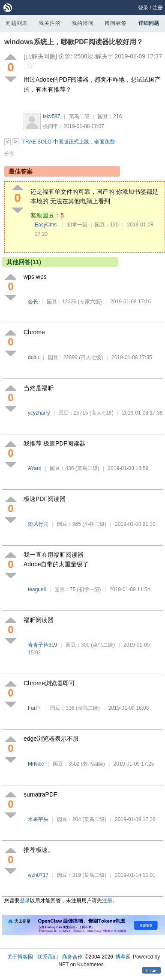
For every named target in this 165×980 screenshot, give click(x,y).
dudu (34, 357)
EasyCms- (46, 225)
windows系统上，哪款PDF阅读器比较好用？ (74, 42)
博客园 (123, 957)
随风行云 (38, 524)
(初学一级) (89, 589)
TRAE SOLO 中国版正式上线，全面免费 (69, 142)
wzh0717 (38, 875)
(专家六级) (90, 302)
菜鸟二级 (79, 116)
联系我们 (48, 957)
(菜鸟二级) (87, 468)
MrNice (36, 764)
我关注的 (50, 23)
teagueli (37, 589)
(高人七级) (91, 357)
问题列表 (17, 23)
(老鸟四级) (93, 764)
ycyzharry (39, 413)
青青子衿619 (42, 645)
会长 (33, 302)
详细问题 (149, 23)
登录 (143, 8)
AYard (35, 468)
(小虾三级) (94, 524)
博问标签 (116, 23)
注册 (158, 8)
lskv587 (52, 116)
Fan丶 (35, 708)
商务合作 (72, 957)
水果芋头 (38, 819)
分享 (9, 154)
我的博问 (83, 23)
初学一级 (77, 225)
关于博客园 (20, 957)
